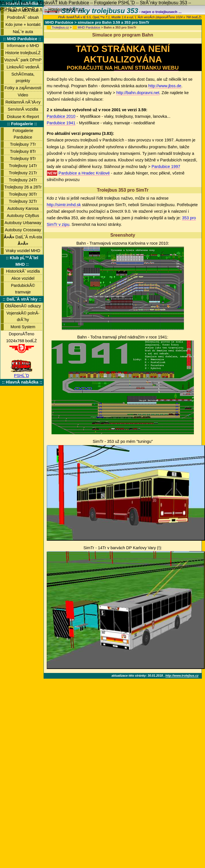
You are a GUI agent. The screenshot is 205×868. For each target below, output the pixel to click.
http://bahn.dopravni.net (138, 93)
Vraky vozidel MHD (23, 251)
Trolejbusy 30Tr (23, 194)
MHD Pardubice (89, 27)
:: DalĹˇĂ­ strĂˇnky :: (22, 299)
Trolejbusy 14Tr (23, 166)
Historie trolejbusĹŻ (23, 53)
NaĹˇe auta (23, 32)
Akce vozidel (23, 278)
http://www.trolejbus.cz (182, 676)
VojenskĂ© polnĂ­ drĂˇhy (23, 316)
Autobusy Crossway (23, 230)
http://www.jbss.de (165, 86)
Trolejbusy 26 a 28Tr (23, 187)
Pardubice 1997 (166, 167)
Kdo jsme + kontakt (23, 25)
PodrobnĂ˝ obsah (23, 17)
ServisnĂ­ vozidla (23, 109)
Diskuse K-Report (23, 117)
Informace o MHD (23, 46)
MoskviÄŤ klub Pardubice (63, 3)
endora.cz (73, 9)
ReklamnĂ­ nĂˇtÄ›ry (23, 102)
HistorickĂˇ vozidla (23, 271)
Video (23, 95)
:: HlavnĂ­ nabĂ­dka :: (22, 382)
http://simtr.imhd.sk (64, 205)
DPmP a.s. (32, 9)
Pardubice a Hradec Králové (84, 173)
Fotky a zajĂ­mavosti (23, 88)
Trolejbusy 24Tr (23, 180)
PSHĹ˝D (21, 373)
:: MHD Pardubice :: (22, 39)
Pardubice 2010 (61, 116)
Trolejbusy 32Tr (23, 201)
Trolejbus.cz (60, 27)
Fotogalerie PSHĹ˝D (114, 3)
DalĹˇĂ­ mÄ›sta (23, 240)
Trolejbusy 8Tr (23, 151)
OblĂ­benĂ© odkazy (23, 306)
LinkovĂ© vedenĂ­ (23, 67)
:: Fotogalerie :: (22, 124)
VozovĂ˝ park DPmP (23, 60)
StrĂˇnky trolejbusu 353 (163, 3)
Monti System (23, 327)
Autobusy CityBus (23, 216)
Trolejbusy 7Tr (23, 144)
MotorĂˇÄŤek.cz (16, 3)
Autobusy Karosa (23, 208)
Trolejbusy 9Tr (23, 159)
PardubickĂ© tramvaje (23, 289)
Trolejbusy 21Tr (23, 173)
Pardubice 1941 (61, 123)
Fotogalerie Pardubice (23, 134)
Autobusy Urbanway (23, 223)
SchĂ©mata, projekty (23, 77)
